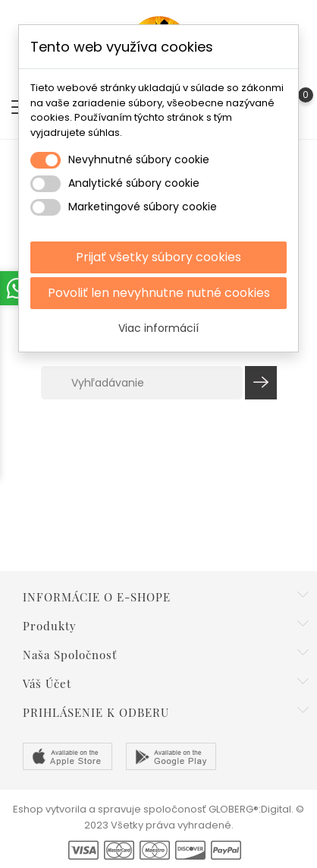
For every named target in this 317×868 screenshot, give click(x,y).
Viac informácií (158, 328)
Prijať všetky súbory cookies (158, 257)
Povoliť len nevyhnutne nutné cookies (159, 293)
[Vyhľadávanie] (142, 383)
